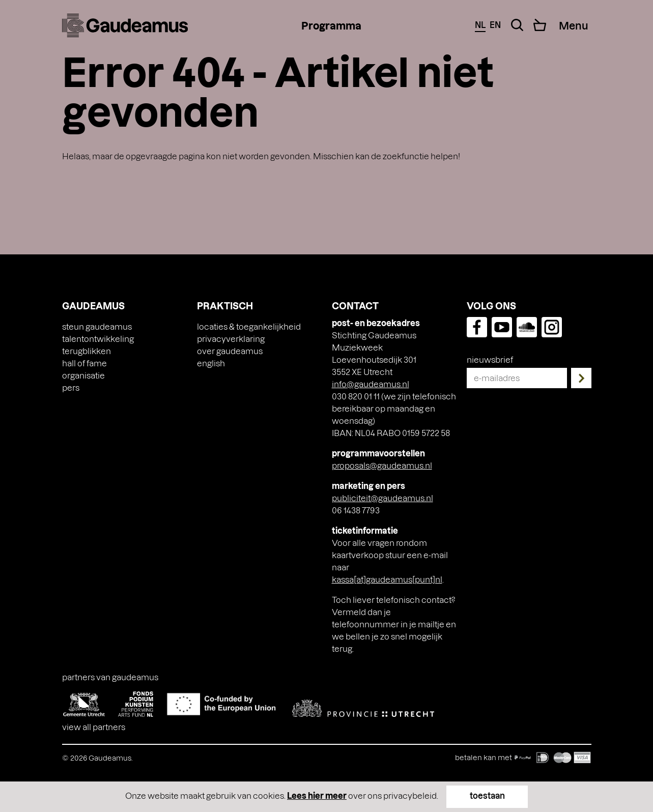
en (495, 25)
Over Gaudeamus (230, 351)
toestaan (487, 795)
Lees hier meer (317, 795)
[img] (125, 25)
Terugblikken (87, 351)
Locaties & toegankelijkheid (249, 326)
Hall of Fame (84, 363)
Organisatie (83, 375)
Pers (71, 387)
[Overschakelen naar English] (211, 363)
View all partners (94, 727)
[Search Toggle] (517, 25)
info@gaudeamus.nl (371, 384)
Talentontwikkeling (98, 339)
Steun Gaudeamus (97, 326)
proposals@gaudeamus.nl (382, 465)
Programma (331, 25)
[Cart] (540, 25)
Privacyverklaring (231, 339)
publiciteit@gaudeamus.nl (382, 498)
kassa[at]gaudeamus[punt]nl (387, 579)
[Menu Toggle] (574, 25)
